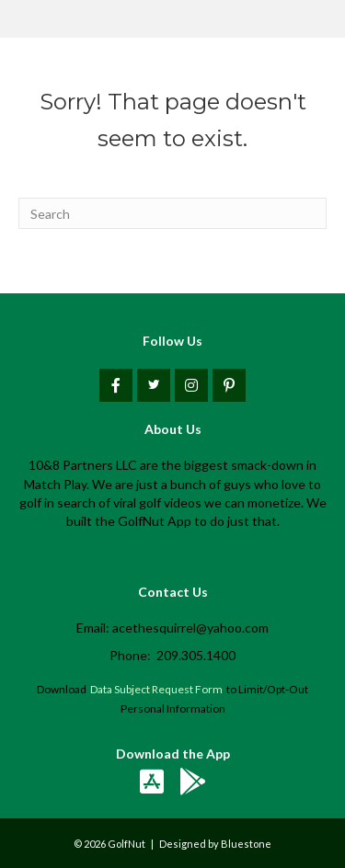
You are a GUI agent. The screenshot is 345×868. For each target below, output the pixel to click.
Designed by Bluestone (215, 844)
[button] (116, 385)
